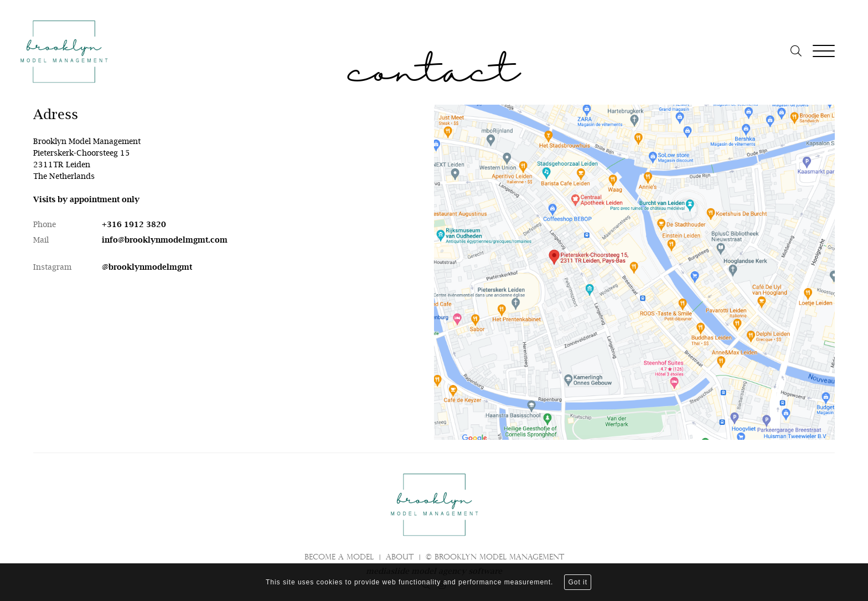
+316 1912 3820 (134, 224)
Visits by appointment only (86, 199)
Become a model (339, 558)
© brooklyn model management (495, 558)
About (400, 558)
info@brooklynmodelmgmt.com (165, 240)
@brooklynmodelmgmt (147, 267)
